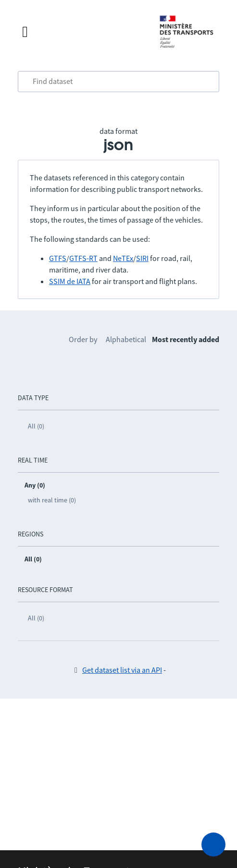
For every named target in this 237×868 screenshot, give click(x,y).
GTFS (58, 258)
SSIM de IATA (70, 281)
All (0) (36, 426)
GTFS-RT (83, 258)
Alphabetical (126, 339)
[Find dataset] (118, 82)
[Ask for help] (213, 844)
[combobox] (118, 82)
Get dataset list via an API (122, 670)
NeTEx (123, 258)
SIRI (142, 258)
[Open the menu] (81, 32)
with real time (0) (52, 500)
